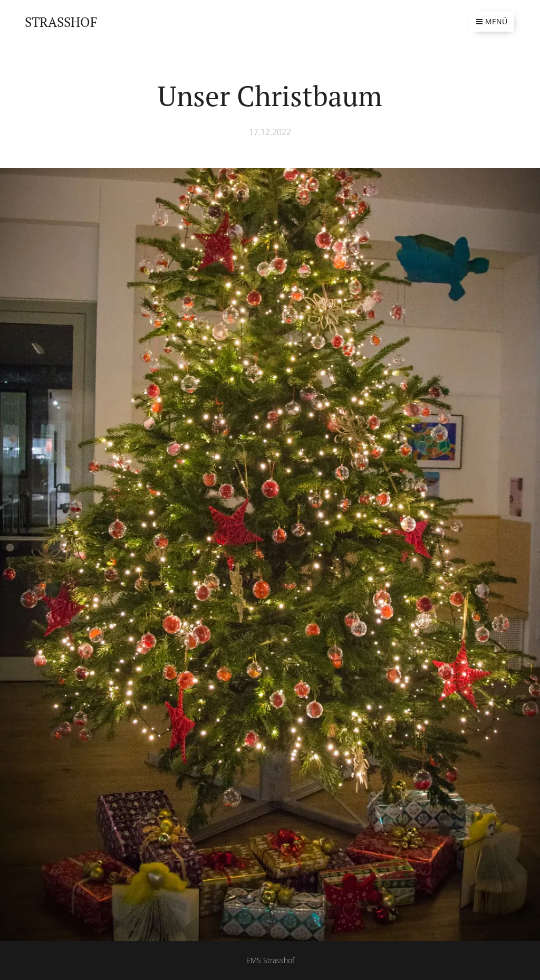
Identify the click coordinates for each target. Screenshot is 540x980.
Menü (492, 21)
